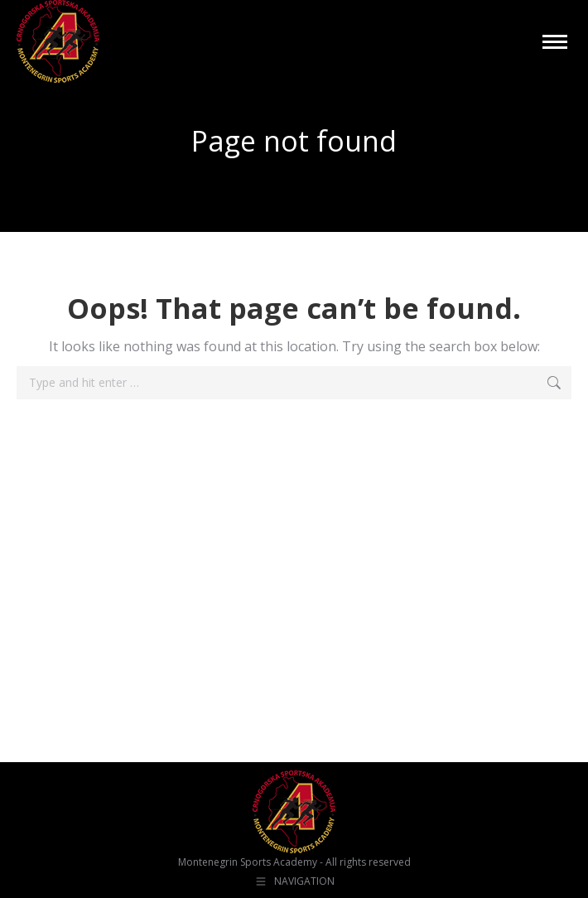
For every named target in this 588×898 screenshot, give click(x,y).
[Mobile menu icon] (555, 42)
